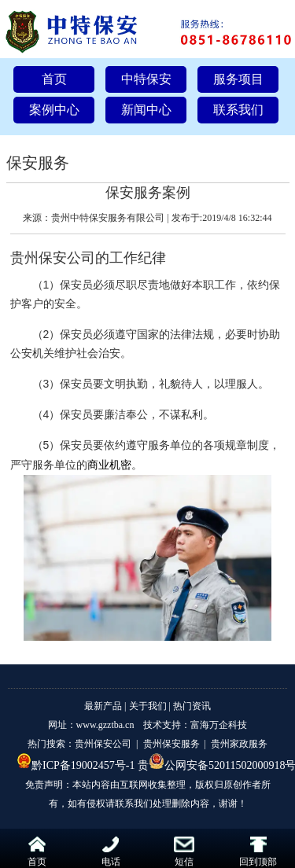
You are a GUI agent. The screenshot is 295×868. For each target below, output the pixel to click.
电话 (111, 852)
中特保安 (146, 79)
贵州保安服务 (171, 744)
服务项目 (238, 79)
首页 (54, 79)
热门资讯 (192, 706)
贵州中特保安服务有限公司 (108, 218)
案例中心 (54, 110)
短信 (184, 852)
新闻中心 (146, 110)
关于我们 (148, 706)
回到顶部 (258, 852)
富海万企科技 (219, 725)
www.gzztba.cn (105, 725)
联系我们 (238, 110)
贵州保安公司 (53, 258)
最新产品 (103, 706)
